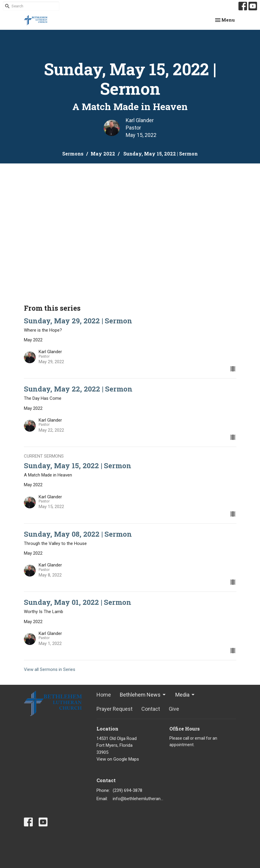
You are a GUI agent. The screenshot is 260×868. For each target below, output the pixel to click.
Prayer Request (115, 709)
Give (174, 709)
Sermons (73, 154)
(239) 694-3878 (127, 790)
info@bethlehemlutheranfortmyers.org (138, 799)
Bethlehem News (143, 695)
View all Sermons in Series (50, 669)
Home (104, 695)
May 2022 (103, 154)
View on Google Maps (118, 759)
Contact (151, 709)
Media (185, 695)
